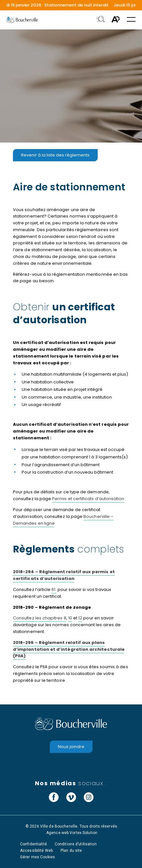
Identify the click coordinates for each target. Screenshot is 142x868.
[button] (131, 20)
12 (80, 618)
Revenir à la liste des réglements (55, 155)
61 (54, 589)
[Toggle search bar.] (100, 20)
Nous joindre (71, 747)
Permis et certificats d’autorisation (88, 499)
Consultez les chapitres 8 (40, 618)
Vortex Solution (83, 833)
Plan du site (71, 851)
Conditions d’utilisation (76, 844)
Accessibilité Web (36, 851)
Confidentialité (33, 844)
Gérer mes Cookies (38, 857)
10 (70, 618)
